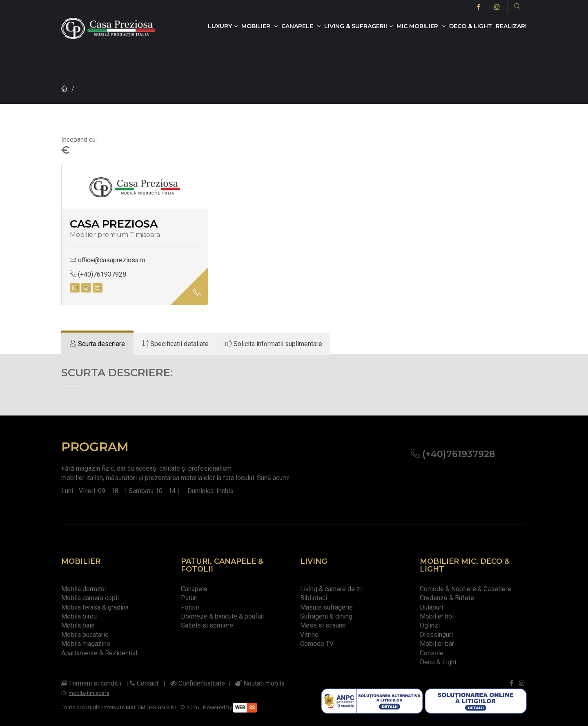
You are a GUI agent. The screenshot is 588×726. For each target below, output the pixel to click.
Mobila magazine (86, 644)
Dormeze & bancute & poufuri (223, 616)
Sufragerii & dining (326, 616)
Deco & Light (471, 26)
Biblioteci (314, 598)
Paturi (189, 598)
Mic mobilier (421, 26)
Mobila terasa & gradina (95, 607)
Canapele (301, 26)
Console (432, 653)
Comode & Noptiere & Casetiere (465, 589)
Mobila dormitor (84, 589)
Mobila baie (78, 625)
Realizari (511, 26)
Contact (144, 683)
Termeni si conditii (91, 683)
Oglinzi (430, 625)
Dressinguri (436, 635)
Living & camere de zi (331, 589)
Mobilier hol (437, 616)
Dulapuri (431, 607)
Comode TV (317, 644)
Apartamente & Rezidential (99, 653)
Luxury (223, 26)
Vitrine (309, 635)
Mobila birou (79, 616)
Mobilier (259, 26)
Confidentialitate (198, 683)
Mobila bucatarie (85, 635)
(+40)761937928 (98, 274)
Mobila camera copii (90, 598)
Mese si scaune (323, 625)
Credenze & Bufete (447, 598)
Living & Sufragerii (359, 26)
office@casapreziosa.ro (108, 260)
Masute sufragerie (326, 607)
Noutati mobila (260, 683)
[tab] (97, 344)
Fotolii (190, 607)
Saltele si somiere (207, 625)
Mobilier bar (437, 644)
